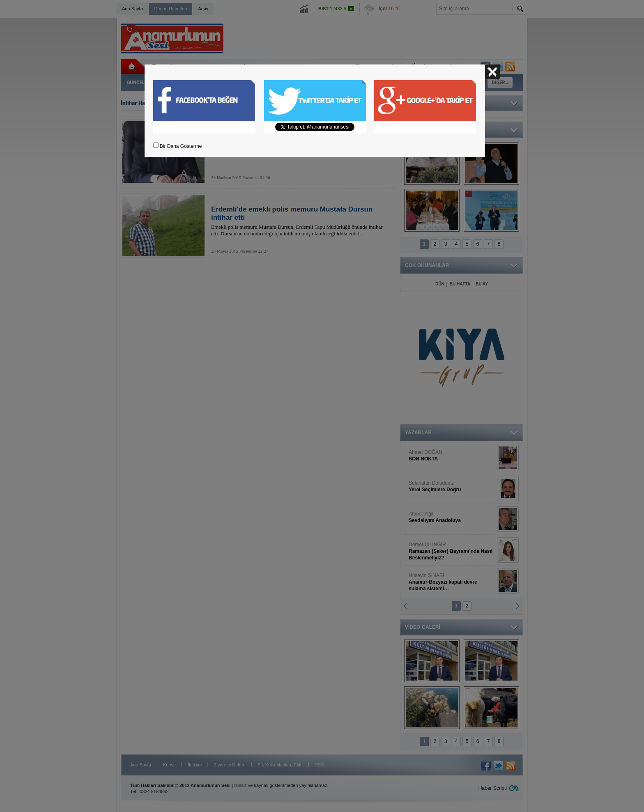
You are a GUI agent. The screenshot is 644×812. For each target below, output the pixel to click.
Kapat (492, 72)
